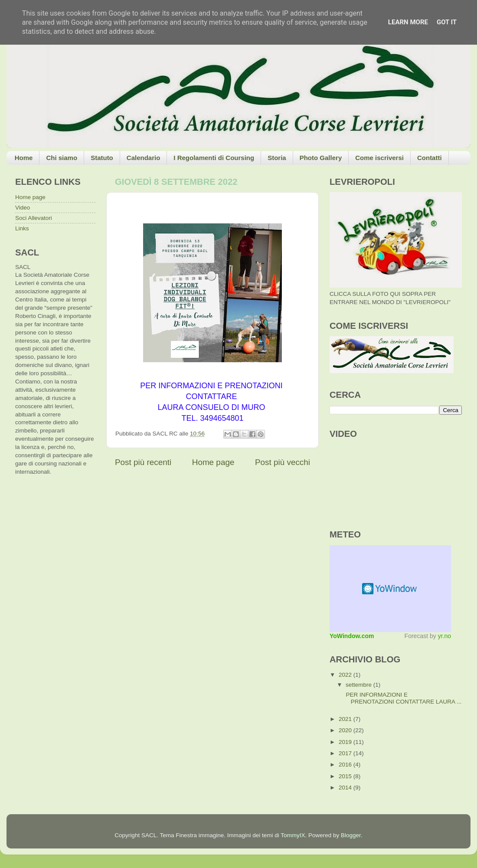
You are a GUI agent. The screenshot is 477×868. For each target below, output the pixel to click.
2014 (346, 788)
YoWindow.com (352, 636)
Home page (213, 462)
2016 (346, 765)
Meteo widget (390, 589)
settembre (359, 685)
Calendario (144, 158)
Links (22, 228)
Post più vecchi (283, 462)
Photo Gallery (321, 158)
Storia (277, 158)
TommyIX (293, 835)
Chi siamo (62, 158)
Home (24, 158)
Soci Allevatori (34, 218)
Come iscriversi (379, 158)
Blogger (351, 835)
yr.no (444, 636)
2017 (346, 753)
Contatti (430, 158)
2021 (346, 719)
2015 (346, 776)
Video (23, 208)
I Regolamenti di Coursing (214, 158)
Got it (447, 22)
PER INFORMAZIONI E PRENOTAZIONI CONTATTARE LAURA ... (403, 698)
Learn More (408, 22)
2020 (346, 730)
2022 (346, 675)
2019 (346, 742)
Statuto (102, 158)
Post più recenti (143, 462)
